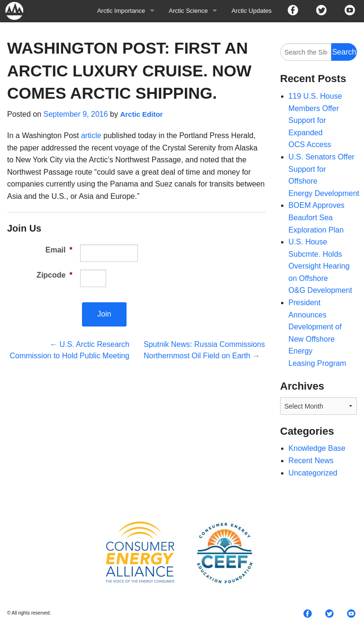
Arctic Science (188, 11)
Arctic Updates (251, 11)
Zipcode (55, 275)
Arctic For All (19, 11)
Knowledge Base (317, 448)
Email (59, 250)
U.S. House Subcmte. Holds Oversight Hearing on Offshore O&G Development (320, 266)
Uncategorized (313, 473)
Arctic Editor (141, 114)
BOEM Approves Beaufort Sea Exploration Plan (317, 217)
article (91, 135)
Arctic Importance (121, 11)
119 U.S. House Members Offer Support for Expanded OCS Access (315, 120)
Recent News (311, 461)
